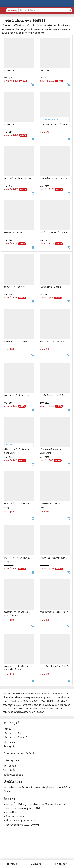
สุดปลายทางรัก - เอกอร (52, 341)
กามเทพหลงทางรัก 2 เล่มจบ (54, 124)
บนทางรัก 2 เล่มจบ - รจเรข (18, 178)
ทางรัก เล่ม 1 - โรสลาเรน (17, 395)
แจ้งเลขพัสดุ (10, 766)
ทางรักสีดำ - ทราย (13, 233)
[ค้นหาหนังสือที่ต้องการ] (71, 10)
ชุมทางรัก (9, 70)
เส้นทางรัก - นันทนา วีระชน (54, 558)
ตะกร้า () (37, 864)
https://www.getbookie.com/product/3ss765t (39, 697)
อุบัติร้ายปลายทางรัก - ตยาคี (54, 612)
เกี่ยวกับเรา (9, 729)
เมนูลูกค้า (62, 864)
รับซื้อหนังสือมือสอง (14, 775)
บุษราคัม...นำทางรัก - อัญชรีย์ (55, 666)
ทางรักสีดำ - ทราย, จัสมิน (53, 395)
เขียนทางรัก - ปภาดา (15, 287)
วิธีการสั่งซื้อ (10, 770)
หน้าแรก (12, 864)
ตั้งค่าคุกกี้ (9, 747)
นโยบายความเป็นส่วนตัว (16, 738)
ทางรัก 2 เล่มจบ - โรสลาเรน (54, 233)
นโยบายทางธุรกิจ (12, 733)
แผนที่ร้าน (12, 812)
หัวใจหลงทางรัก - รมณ (16, 341)
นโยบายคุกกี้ (10, 742)
